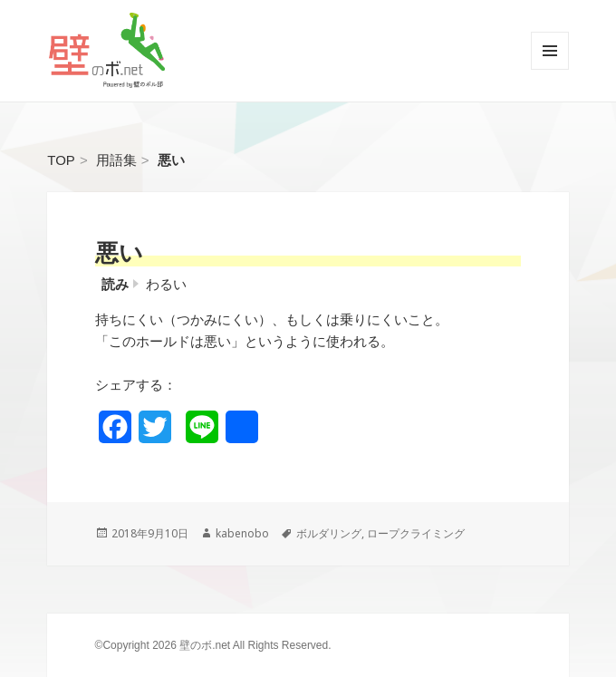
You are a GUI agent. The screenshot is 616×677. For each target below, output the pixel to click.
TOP (61, 160)
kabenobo (242, 533)
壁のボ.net (205, 645)
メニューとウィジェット (550, 69)
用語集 (116, 160)
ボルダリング (329, 533)
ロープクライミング (416, 533)
